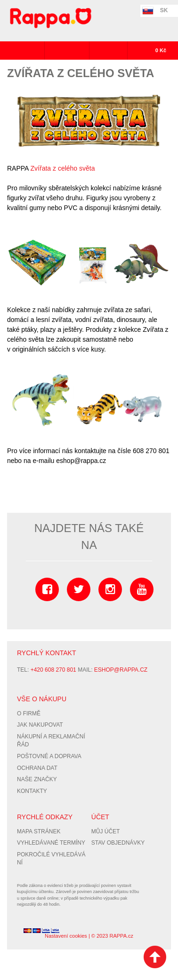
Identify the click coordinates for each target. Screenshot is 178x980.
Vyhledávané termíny (51, 843)
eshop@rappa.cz (121, 670)
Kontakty (32, 791)
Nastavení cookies (66, 936)
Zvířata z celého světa (63, 168)
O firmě (29, 713)
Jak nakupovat (40, 725)
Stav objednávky (118, 843)
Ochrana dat (37, 768)
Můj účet (106, 831)
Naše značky (37, 779)
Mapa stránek (39, 831)
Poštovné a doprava (49, 756)
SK (164, 10)
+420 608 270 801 (53, 670)
